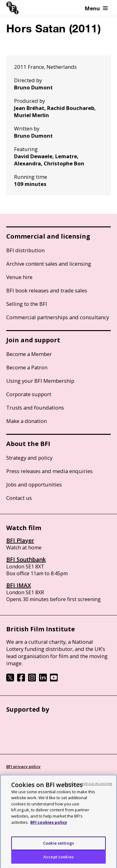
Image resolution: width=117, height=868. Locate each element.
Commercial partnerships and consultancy (58, 317)
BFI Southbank (26, 559)
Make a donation (27, 421)
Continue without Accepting (88, 787)
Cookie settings (58, 847)
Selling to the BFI (27, 304)
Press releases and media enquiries (49, 471)
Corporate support (29, 394)
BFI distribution (25, 250)
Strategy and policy (29, 458)
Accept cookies (58, 860)
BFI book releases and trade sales (47, 290)
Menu (96, 8)
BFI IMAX (19, 585)
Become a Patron (27, 367)
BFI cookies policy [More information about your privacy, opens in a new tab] (49, 826)
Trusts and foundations (35, 408)
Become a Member (29, 354)
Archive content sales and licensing (49, 264)
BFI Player (20, 540)
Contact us (19, 498)
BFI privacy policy (23, 766)
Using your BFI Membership (40, 381)
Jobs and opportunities (34, 484)
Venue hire (19, 277)
